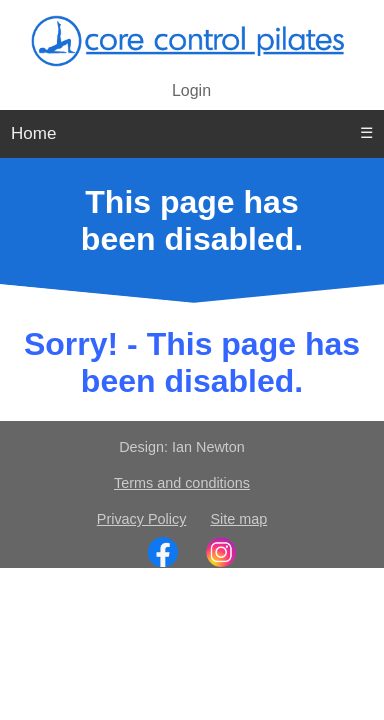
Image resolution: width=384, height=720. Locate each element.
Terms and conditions (182, 483)
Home (33, 133)
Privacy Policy (142, 519)
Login (191, 90)
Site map (238, 519)
